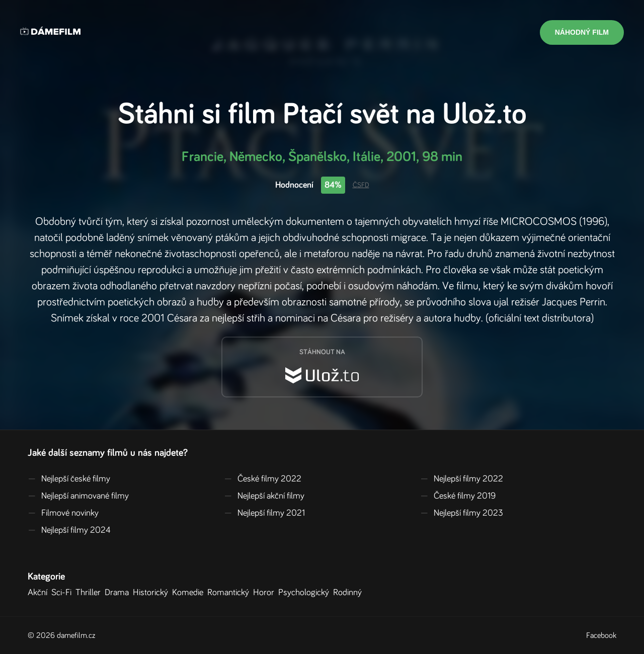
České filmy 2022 (263, 479)
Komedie (190, 593)
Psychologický (306, 593)
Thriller (90, 593)
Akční (39, 593)
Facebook (601, 635)
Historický (152, 593)
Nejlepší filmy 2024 (69, 530)
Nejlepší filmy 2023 (462, 513)
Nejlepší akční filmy (264, 496)
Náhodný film (582, 32)
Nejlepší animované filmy (78, 496)
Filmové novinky (63, 513)
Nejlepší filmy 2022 (462, 479)
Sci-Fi (63, 593)
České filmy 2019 (458, 496)
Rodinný (349, 593)
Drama (119, 593)
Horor (266, 593)
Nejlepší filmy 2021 (264, 513)
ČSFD (361, 185)
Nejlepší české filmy (69, 479)
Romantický (230, 593)
